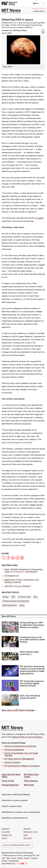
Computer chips (24, 597)
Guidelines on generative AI (15, 818)
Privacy (5, 861)
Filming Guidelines (10, 785)
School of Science (12, 762)
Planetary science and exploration (16, 601)
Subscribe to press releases (15, 800)
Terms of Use (8, 781)
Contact (34, 858)
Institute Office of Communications (27, 737)
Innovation (6, 832)
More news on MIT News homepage (18, 710)
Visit (3, 858)
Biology (6, 597)
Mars (36, 597)
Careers (27, 858)
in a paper (39, 218)
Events (14, 858)
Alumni (4, 838)
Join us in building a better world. (17, 845)
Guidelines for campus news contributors (21, 812)
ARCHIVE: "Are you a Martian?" (18, 586)
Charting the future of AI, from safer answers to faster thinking (32, 640)
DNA (13, 597)
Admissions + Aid (30, 832)
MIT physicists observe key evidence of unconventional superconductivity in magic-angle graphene (32, 670)
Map (8, 858)
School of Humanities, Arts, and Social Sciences (21, 754)
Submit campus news (12, 806)
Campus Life (7, 835)
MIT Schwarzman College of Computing (22, 766)
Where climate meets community (29, 653)
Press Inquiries (31, 781)
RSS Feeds (29, 785)
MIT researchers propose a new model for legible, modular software (32, 683)
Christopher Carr (12, 576)
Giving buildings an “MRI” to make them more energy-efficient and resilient (32, 625)
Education (6, 829)
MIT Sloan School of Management (19, 759)
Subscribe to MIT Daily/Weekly (16, 795)
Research (27, 829)
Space (22, 605)
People (20, 858)
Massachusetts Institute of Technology (17, 853)
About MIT (28, 838)
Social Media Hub (8, 863)
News (26, 835)
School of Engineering (14, 750)
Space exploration (10, 605)
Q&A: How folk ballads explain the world (30, 697)
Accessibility (14, 861)
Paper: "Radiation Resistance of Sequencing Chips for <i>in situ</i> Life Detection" (23, 570)
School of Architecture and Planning (20, 746)
